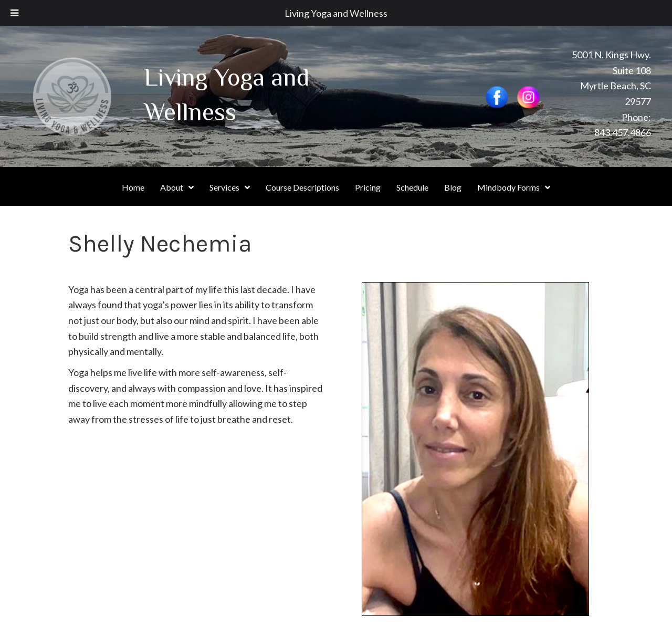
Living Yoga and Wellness (336, 13)
